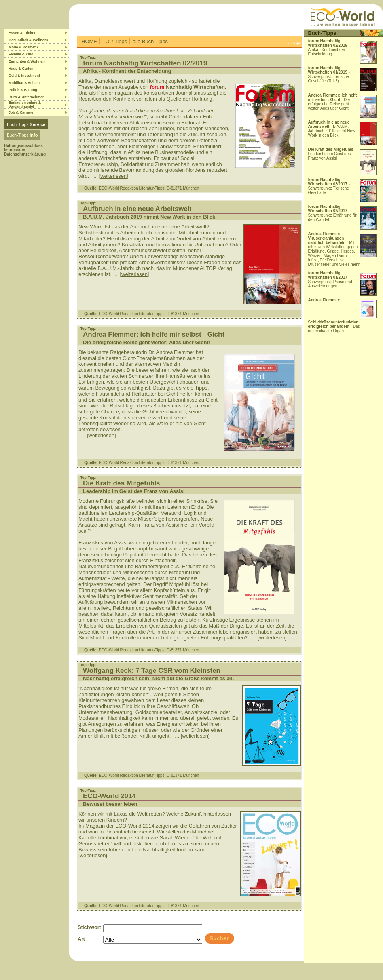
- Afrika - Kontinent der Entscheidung (329, 48)
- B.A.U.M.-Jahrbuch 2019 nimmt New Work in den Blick (331, 129)
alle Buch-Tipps (150, 41)
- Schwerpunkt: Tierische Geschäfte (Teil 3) (329, 74)
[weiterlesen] (114, 176)
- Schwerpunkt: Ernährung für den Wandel (333, 213)
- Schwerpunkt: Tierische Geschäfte (329, 186)
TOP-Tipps (115, 41)
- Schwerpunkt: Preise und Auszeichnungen (330, 280)
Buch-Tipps (26, 124)
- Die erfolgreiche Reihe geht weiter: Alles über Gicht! (333, 102)
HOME (89, 41)
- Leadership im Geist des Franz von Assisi (332, 154)
